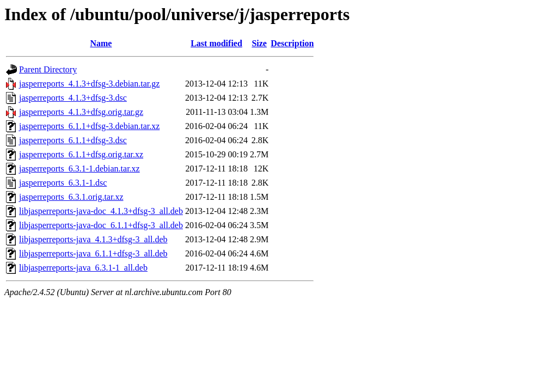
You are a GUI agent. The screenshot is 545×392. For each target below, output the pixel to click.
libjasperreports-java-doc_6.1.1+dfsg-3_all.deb (101, 225)
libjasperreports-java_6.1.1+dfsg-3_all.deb (93, 253)
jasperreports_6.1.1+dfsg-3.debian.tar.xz (89, 126)
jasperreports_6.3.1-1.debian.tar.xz (79, 169)
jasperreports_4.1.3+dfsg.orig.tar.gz (81, 112)
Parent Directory (48, 69)
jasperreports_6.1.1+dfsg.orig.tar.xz (81, 154)
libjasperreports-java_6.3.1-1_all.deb (83, 268)
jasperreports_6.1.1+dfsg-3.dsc (73, 140)
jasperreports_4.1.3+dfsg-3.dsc (73, 98)
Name (101, 43)
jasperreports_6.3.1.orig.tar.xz (71, 197)
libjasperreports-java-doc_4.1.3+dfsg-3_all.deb (101, 211)
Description (292, 43)
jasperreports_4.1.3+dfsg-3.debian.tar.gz (89, 84)
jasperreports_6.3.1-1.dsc (63, 183)
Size (259, 43)
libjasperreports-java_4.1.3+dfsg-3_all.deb (93, 239)
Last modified (216, 43)
